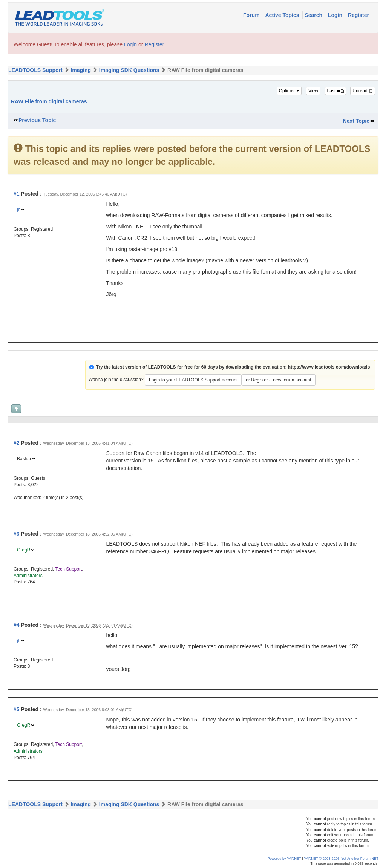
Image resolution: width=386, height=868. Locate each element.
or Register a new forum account (278, 380)
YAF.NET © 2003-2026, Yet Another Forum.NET (341, 859)
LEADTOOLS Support (35, 70)
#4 (17, 625)
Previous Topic (37, 120)
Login (336, 15)
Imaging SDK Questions (129, 70)
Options (289, 91)
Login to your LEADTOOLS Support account (193, 380)
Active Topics (283, 15)
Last (335, 91)
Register (358, 15)
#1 (17, 194)
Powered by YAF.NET (284, 859)
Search (314, 15)
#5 (17, 709)
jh (19, 210)
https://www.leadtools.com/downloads (329, 367)
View (313, 91)
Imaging (81, 70)
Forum (252, 15)
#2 (17, 443)
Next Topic (356, 121)
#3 (17, 534)
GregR (24, 550)
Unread (363, 91)
